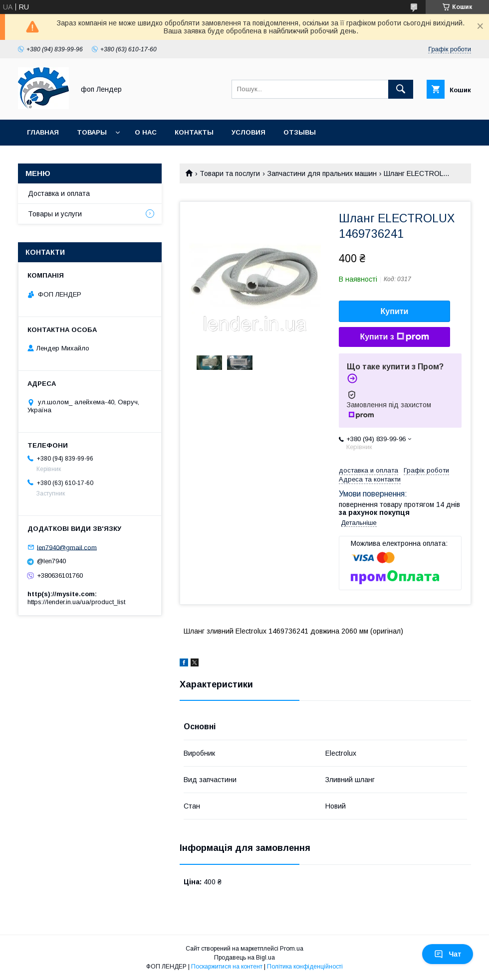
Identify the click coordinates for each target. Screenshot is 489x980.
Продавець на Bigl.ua (244, 958)
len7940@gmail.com (67, 547)
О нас (146, 132)
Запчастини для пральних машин (322, 173)
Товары (92, 132)
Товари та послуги (230, 173)
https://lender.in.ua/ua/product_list (76, 602)
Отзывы (300, 132)
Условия (248, 132)
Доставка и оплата (59, 193)
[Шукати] (401, 89)
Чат (448, 954)
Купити (395, 311)
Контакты (194, 132)
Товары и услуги (55, 214)
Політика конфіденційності (305, 967)
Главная (43, 132)
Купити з (394, 337)
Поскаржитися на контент (227, 967)
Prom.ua (292, 949)
